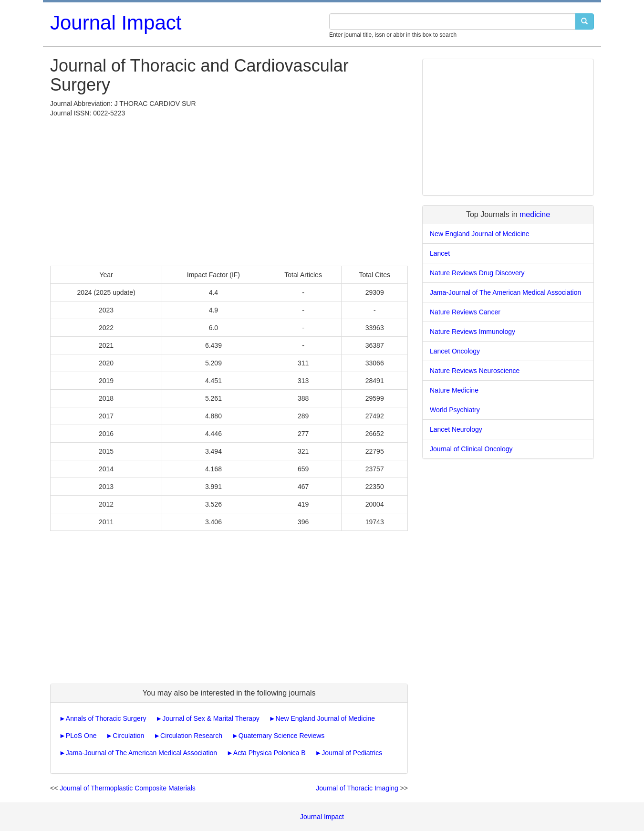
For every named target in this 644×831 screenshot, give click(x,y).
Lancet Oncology (455, 351)
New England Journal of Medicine (326, 718)
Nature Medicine (454, 390)
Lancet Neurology (456, 429)
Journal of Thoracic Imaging (357, 788)
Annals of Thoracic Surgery (106, 718)
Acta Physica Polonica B (270, 753)
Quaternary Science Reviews (282, 736)
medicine (535, 214)
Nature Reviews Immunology (473, 332)
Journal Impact (116, 23)
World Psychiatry (455, 410)
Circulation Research (191, 736)
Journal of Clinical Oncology (471, 449)
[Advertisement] (229, 189)
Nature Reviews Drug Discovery (477, 273)
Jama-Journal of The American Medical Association (141, 753)
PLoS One (81, 736)
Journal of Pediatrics (352, 753)
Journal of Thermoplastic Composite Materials (128, 788)
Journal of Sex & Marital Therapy (211, 718)
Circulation (128, 736)
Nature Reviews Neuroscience (475, 371)
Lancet (440, 253)
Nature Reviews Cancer (465, 312)
